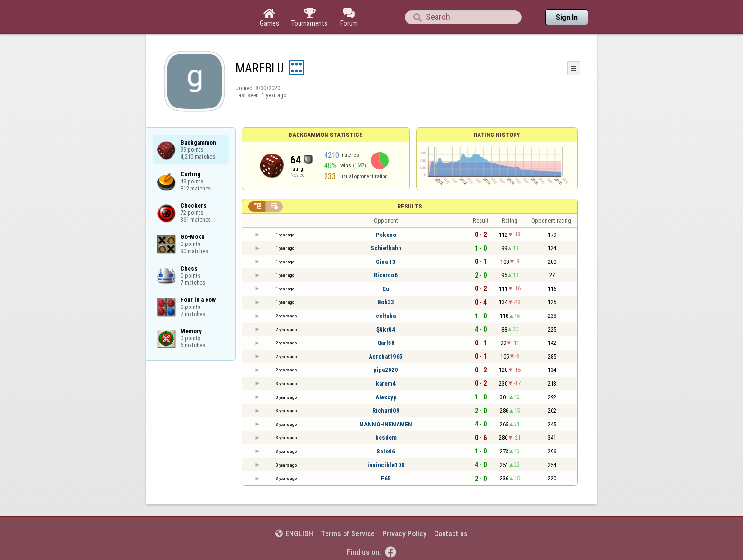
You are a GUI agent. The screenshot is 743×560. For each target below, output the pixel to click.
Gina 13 (386, 262)
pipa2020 (386, 370)
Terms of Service (348, 534)
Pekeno (386, 235)
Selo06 (386, 451)
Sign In (567, 17)
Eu (386, 289)
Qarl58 (386, 343)
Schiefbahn (386, 248)
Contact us (451, 534)
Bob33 (386, 302)
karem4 (386, 384)
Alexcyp (386, 397)
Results (410, 206)
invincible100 (386, 465)
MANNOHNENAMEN (386, 424)
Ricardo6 (386, 275)
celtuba (386, 316)
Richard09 (386, 411)
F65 (386, 478)
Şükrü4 (386, 330)
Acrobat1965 (386, 357)
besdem (386, 438)
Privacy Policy (404, 534)
